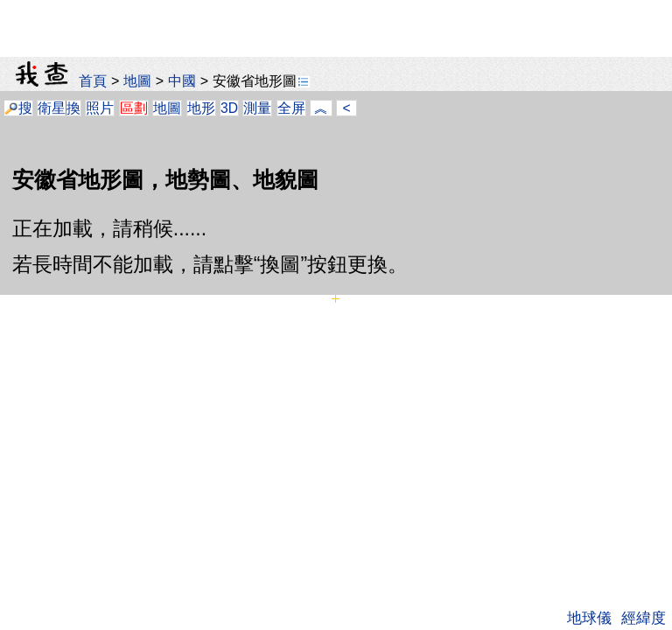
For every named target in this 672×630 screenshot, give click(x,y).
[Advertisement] (336, 22)
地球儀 (589, 618)
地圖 (137, 80)
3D (229, 108)
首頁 (93, 80)
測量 (257, 108)
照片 (100, 108)
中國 (182, 80)
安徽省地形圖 (261, 80)
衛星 (52, 108)
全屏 (291, 108)
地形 (201, 108)
